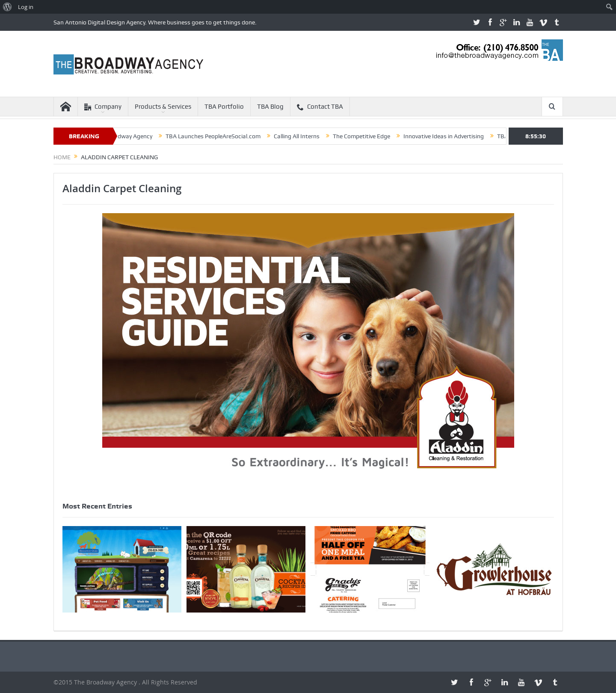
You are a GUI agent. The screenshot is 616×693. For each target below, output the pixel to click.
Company (103, 107)
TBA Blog (270, 107)
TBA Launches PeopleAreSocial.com (219, 136)
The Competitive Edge (368, 136)
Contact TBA (320, 107)
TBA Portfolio (224, 107)
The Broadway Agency (129, 136)
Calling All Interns (303, 136)
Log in (26, 7)
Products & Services (163, 107)
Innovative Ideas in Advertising (450, 136)
